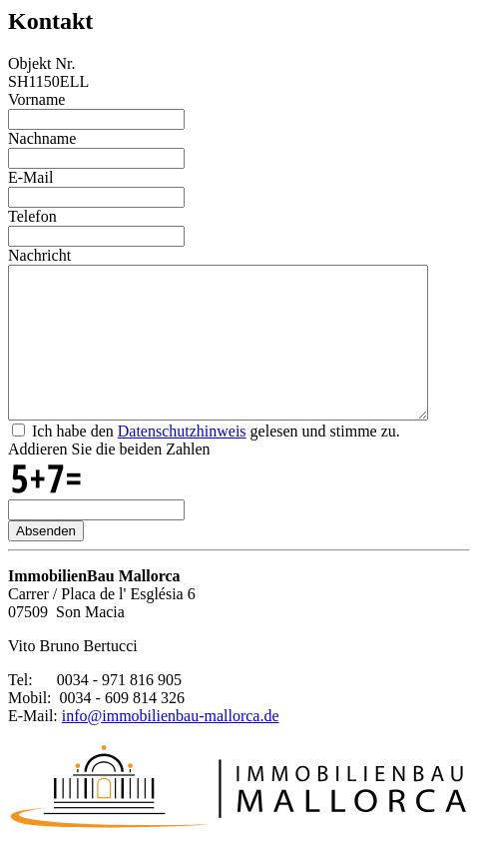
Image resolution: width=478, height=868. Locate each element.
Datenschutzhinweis (182, 461)
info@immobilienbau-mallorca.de (171, 746)
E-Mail (30, 177)
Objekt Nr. (42, 63)
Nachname (42, 138)
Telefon (32, 216)
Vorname (36, 99)
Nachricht (39, 255)
